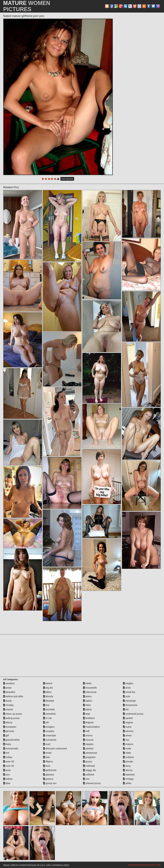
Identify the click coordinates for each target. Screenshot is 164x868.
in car (47, 718)
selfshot (89, 775)
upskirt (128, 718)
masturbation (92, 727)
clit (46, 722)
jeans (87, 696)
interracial (90, 692)
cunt (47, 744)
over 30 (9, 762)
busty (8, 701)
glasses (49, 775)
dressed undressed (55, 749)
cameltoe (49, 714)
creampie (50, 735)
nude (127, 749)
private (128, 762)
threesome (130, 705)
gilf (6, 735)
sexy (127, 766)
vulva (127, 727)
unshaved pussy (133, 714)
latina (87, 709)
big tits (48, 688)
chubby (9, 705)
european (10, 727)
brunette (49, 709)
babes (8, 779)
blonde (48, 696)
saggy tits (90, 770)
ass (6, 775)
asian (8, 688)
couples (49, 731)
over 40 (9, 766)
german (9, 731)
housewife (90, 688)
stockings (129, 701)
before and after (13, 696)
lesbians (89, 718)
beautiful (9, 692)
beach (48, 683)
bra (46, 705)
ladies (88, 701)
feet (46, 757)
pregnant (89, 757)
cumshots (50, 740)
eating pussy (11, 718)
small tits (129, 692)
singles (128, 683)
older (127, 753)
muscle (88, 740)
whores (128, 731)
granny (48, 779)
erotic (47, 753)
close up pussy (13, 714)
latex (87, 705)
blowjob (49, 701)
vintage (128, 779)
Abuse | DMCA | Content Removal (20, 865)
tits (126, 709)
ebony (8, 722)
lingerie (88, 722)
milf (86, 731)
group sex (50, 783)
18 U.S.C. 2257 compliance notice (53, 865)
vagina (128, 722)
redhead (89, 766)
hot (6, 753)
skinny (128, 770)
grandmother (12, 740)
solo (127, 696)
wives (127, 735)
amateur (9, 683)
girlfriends (50, 770)
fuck (47, 766)
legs (87, 714)
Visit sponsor (67, 179)
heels (87, 683)
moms (88, 735)
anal (7, 770)
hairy (7, 744)
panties (88, 749)
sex (86, 779)
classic (8, 709)
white (127, 783)
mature (128, 744)
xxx (126, 740)
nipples (88, 744)
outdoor (128, 757)
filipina (48, 762)
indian (8, 757)
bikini (47, 692)
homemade (11, 749)
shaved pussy (92, 783)
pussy (88, 762)
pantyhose (90, 753)
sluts (127, 688)
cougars (49, 727)
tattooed (129, 775)
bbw (7, 783)
